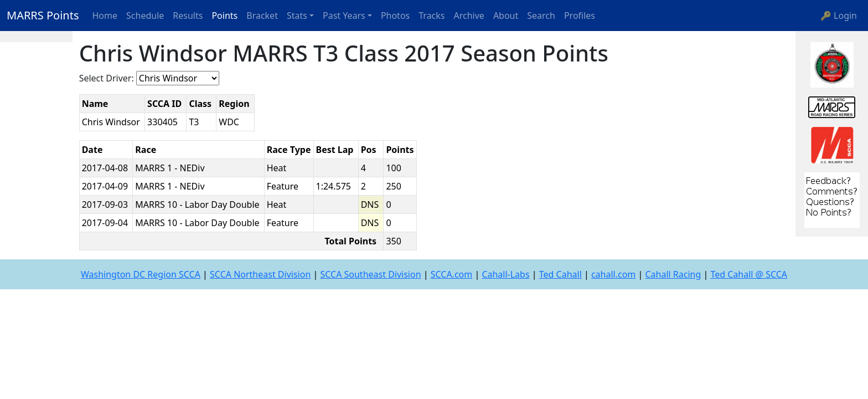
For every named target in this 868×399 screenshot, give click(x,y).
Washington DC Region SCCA (141, 274)
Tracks (432, 16)
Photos (395, 16)
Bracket (262, 16)
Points (224, 16)
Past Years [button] (344, 16)
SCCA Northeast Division (260, 274)
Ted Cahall (560, 274)
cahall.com (613, 274)
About (506, 16)
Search (541, 16)
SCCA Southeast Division (370, 274)
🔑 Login (839, 16)
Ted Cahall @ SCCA (749, 274)
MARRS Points (43, 15)
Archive (469, 16)
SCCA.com (452, 274)
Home (105, 16)
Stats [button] (297, 16)
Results (188, 16)
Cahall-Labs (505, 274)
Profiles (580, 16)
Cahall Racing (673, 274)
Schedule (145, 16)
